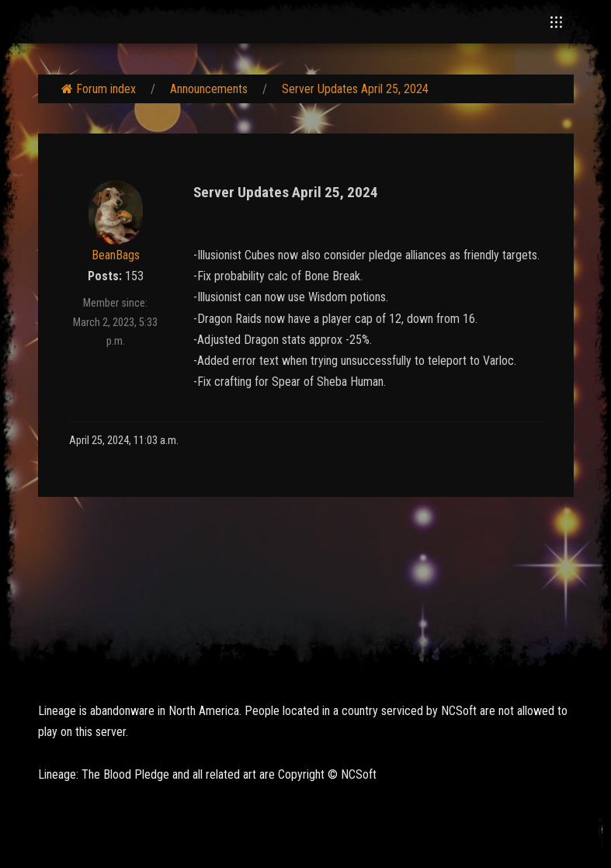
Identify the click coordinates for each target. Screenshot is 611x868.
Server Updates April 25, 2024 (355, 89)
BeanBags (116, 255)
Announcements (209, 89)
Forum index (99, 89)
